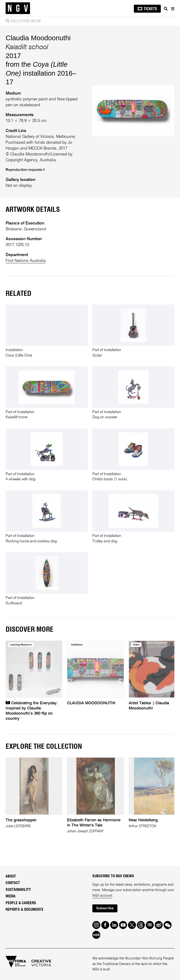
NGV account (102, 896)
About (11, 876)
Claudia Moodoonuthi (38, 38)
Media (11, 896)
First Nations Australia (26, 261)
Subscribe (105, 908)
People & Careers (21, 903)
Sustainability (18, 890)
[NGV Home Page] (18, 8)
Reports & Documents (24, 910)
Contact (13, 883)
